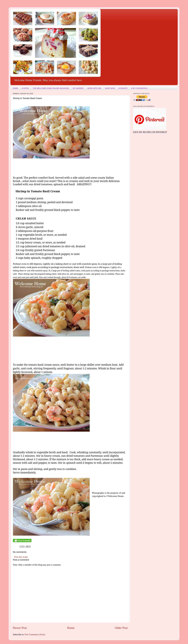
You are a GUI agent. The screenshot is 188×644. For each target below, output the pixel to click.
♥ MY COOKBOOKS (139, 88)
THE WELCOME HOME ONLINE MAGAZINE (51, 88)
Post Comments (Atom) (35, 635)
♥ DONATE (123, 88)
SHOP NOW (110, 88)
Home (71, 628)
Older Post (121, 628)
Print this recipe (21, 557)
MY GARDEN (78, 88)
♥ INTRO (25, 88)
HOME (15, 88)
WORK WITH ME (94, 88)
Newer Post (20, 628)
